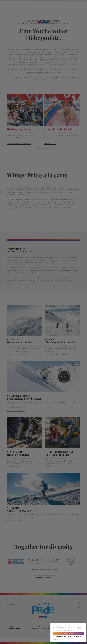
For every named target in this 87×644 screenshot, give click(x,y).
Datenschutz (55, 640)
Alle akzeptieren (68, 633)
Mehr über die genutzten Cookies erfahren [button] (68, 637)
